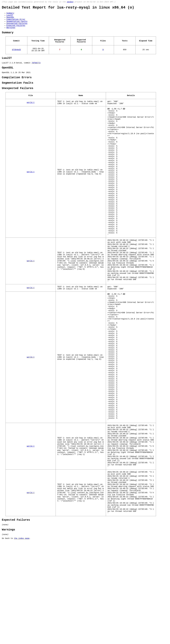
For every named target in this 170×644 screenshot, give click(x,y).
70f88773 (36, 71)
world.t (31, 115)
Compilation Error (16, 22)
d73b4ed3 (16, 57)
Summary (10, 15)
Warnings (11, 32)
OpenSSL (10, 20)
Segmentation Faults (17, 25)
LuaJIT (10, 17)
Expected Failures (16, 30)
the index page (22, 641)
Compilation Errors (17, 87)
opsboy (70, 2)
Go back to (8, 641)
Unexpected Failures (17, 27)
